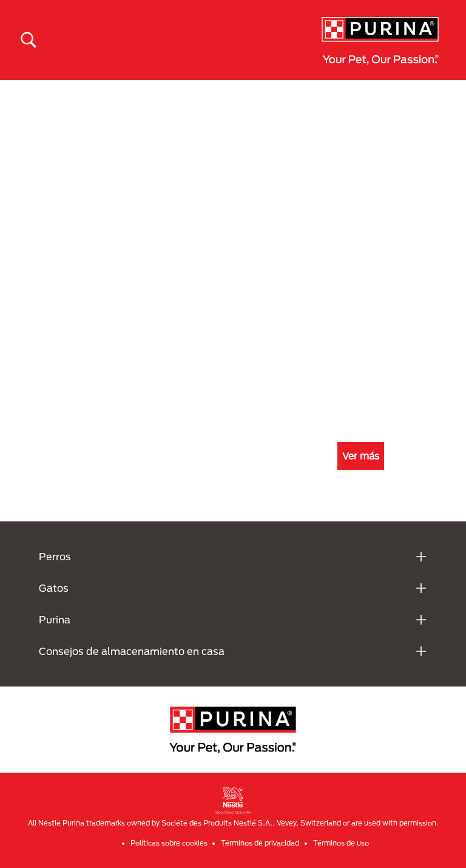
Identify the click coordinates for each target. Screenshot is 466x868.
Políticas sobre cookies (169, 843)
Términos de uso (341, 843)
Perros (55, 556)
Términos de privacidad (260, 843)
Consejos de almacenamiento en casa (132, 651)
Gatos (54, 588)
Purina (55, 619)
